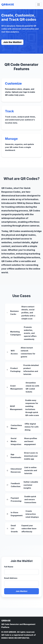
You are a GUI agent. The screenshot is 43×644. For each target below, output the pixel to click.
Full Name (9, 568)
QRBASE (8, 4)
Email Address (11, 579)
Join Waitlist (21, 592)
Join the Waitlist (12, 42)
